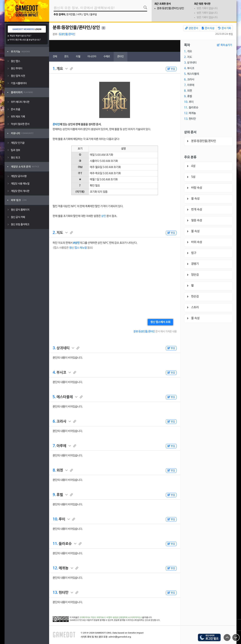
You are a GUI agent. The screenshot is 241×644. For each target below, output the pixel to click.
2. (54, 233)
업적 (86, 15)
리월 (78, 57)
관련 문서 (192, 28)
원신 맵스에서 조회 (160, 322)
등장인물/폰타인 (67, 34)
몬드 (67, 57)
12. (55, 568)
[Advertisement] (115, 46)
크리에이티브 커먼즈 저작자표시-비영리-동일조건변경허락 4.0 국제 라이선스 (111, 618)
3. (54, 348)
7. (54, 446)
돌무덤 (94, 15)
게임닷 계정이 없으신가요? (21, 36)
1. (54, 69)
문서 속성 (208, 28)
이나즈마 (92, 57)
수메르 (107, 57)
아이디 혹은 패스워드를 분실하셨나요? (25, 40)
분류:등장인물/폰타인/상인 (171, 8)
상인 (104, 216)
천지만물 (71, 15)
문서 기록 (224, 28)
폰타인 (121, 57)
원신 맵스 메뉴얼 (78, 248)
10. (55, 519)
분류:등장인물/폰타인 (144, 332)
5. (54, 397)
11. (55, 544)
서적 (79, 15)
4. (54, 373)
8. (54, 470)
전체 (55, 57)
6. (54, 422)
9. (54, 495)
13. (55, 593)
